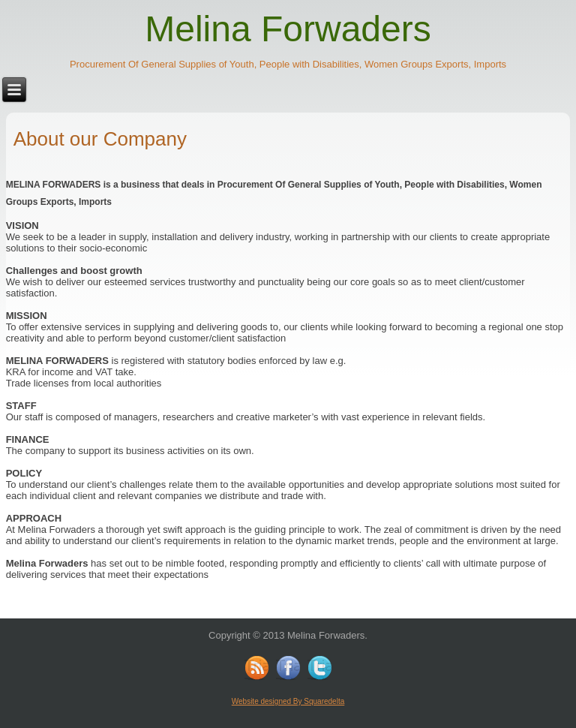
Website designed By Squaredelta (288, 701)
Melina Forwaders (288, 29)
